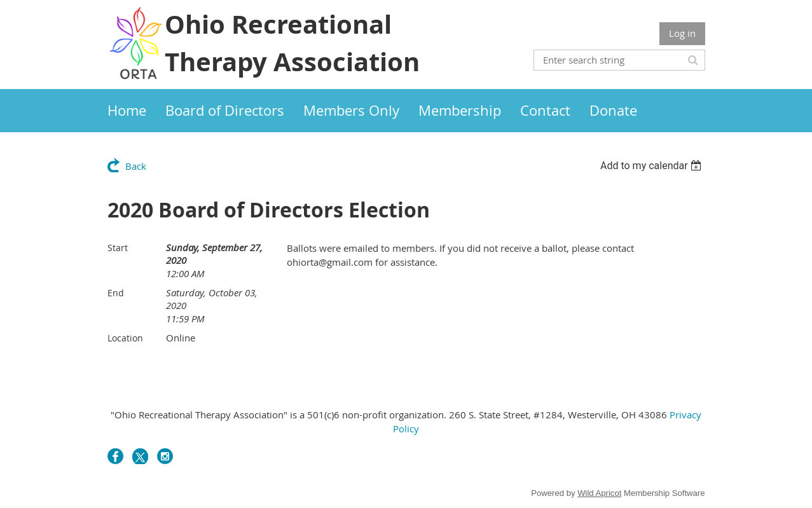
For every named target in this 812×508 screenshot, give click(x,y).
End (116, 293)
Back (136, 166)
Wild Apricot (599, 493)
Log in (682, 33)
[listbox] (653, 166)
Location (125, 338)
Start (118, 248)
